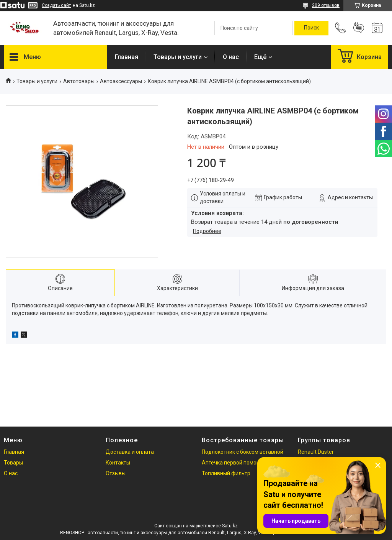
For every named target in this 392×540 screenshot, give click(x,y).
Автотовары (79, 81)
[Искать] (311, 28)
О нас (231, 57)
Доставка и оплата (130, 452)
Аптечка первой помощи (233, 463)
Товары (13, 463)
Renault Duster (316, 452)
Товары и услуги (178, 57)
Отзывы (116, 473)
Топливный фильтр (226, 473)
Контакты (118, 463)
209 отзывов (326, 5)
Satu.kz (230, 526)
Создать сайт (56, 5)
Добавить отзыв (359, 28)
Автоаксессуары (121, 81)
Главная (127, 57)
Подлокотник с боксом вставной (243, 452)
